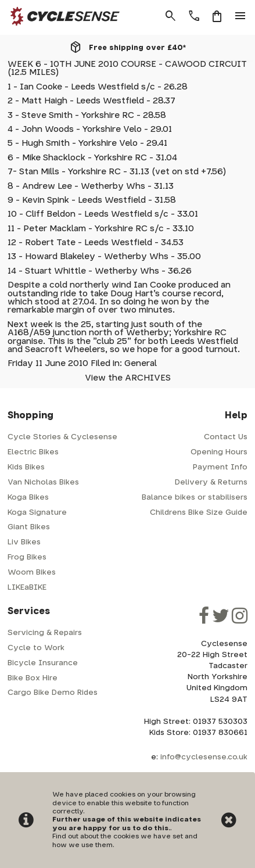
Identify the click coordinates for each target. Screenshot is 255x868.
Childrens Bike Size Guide (199, 513)
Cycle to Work (36, 648)
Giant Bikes (29, 527)
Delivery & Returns (211, 483)
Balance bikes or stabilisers (195, 498)
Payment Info (220, 467)
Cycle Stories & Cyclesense (62, 437)
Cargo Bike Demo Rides (53, 693)
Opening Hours (219, 452)
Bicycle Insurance (43, 663)
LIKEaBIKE (27, 588)
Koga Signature (37, 513)
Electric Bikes (33, 452)
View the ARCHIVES (128, 378)
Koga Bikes (28, 498)
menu (240, 16)
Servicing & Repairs (45, 633)
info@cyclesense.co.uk (204, 757)
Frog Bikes (27, 557)
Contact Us (226, 437)
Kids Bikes (26, 467)
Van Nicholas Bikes (43, 483)
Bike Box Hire (33, 678)
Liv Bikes (24, 542)
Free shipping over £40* (137, 48)
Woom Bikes (32, 573)
